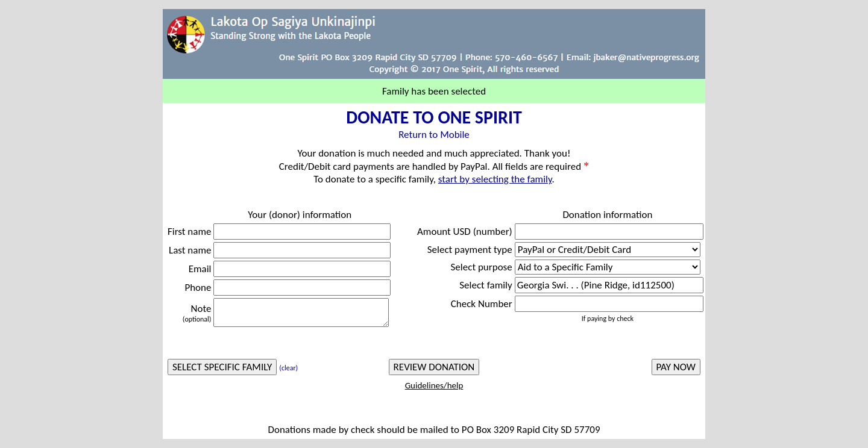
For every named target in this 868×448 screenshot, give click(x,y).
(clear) (288, 368)
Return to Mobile (434, 135)
